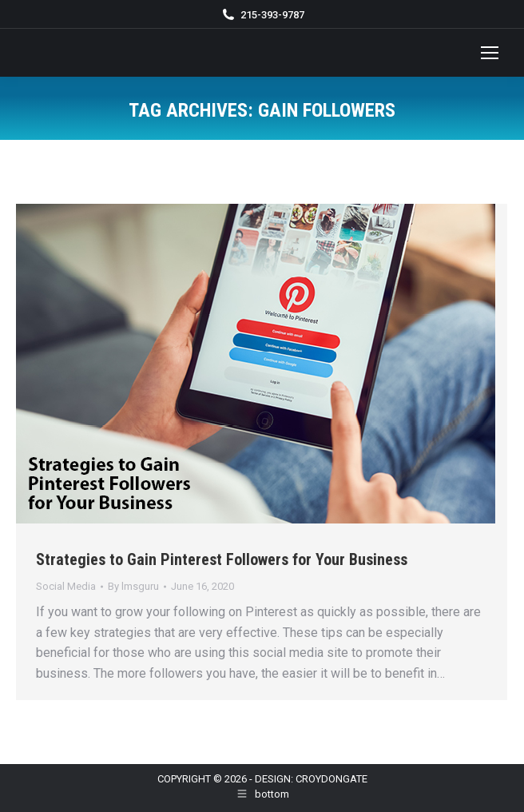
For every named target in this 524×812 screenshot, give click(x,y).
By (133, 586)
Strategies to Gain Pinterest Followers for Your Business (222, 559)
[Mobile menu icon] (490, 53)
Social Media (66, 586)
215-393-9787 (272, 15)
